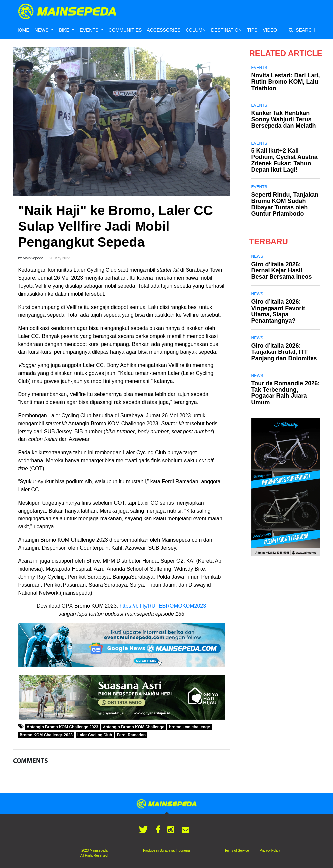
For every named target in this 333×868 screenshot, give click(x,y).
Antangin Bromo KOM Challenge (134, 727)
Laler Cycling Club (95, 735)
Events (259, 68)
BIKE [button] (65, 30)
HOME (22, 30)
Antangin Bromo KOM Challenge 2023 (62, 727)
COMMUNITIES (125, 30)
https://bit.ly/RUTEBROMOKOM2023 (163, 606)
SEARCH (302, 30)
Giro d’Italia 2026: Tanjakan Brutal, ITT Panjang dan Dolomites (284, 352)
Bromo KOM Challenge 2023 (46, 735)
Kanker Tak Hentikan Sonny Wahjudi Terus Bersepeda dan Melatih (284, 119)
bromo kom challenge (189, 727)
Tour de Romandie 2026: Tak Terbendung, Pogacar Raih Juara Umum (286, 393)
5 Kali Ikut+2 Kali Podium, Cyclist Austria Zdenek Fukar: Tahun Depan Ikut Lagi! (285, 160)
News (257, 256)
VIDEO (270, 30)
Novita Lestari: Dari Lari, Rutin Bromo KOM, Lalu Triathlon (286, 82)
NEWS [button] (42, 30)
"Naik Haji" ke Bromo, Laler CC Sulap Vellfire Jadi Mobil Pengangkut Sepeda (116, 226)
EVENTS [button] (90, 30)
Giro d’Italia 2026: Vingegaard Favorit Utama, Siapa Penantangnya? (278, 311)
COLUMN (196, 30)
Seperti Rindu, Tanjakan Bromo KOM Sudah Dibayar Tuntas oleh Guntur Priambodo (285, 204)
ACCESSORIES (164, 30)
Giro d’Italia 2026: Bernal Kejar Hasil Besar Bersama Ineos (282, 270)
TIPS (252, 30)
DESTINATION (226, 30)
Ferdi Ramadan (131, 735)
